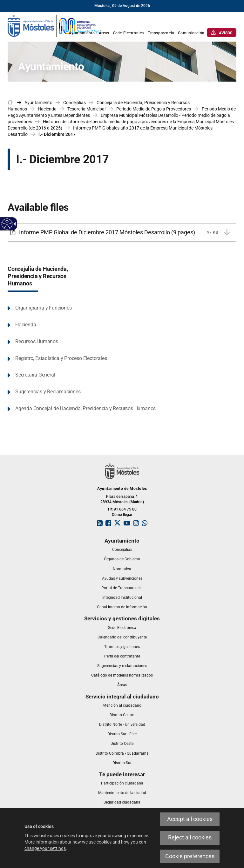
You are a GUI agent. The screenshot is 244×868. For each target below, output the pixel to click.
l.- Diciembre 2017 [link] (57, 134)
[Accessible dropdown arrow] (14, 224)
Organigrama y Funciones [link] (43, 308)
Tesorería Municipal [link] (86, 109)
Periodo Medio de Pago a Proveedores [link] (154, 109)
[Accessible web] (7, 224)
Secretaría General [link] (35, 375)
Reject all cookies (190, 838)
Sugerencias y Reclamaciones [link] (48, 392)
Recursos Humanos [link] (37, 341)
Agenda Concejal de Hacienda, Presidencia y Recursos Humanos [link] (85, 408)
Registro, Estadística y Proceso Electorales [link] (61, 358)
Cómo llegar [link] (122, 515)
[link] (54, 25)
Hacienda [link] (47, 109)
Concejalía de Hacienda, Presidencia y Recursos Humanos (38, 276)
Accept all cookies (190, 819)
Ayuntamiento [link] (38, 103)
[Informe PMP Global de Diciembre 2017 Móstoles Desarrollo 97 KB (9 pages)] (122, 232)
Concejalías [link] (75, 103)
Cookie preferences (190, 856)
